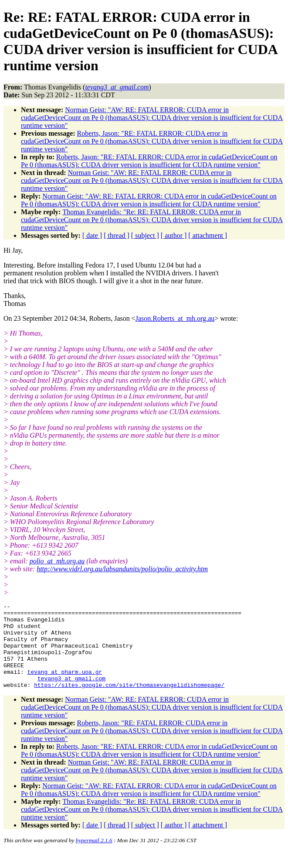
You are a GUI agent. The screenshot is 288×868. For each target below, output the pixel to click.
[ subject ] (145, 235)
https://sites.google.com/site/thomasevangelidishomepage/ (129, 702)
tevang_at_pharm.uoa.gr (65, 686)
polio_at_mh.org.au (57, 561)
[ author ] (174, 235)
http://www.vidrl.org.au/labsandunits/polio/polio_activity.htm (122, 569)
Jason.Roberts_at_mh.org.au (175, 318)
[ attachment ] (208, 235)
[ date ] (92, 235)
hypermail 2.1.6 (94, 857)
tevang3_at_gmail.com (71, 694)
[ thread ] (117, 235)
